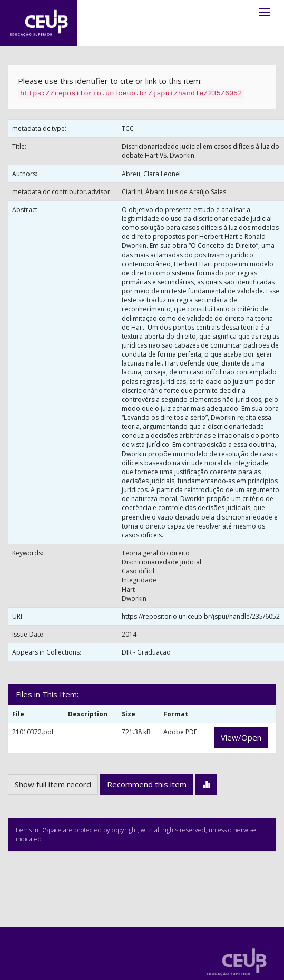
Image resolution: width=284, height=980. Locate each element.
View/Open (241, 737)
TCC (128, 128)
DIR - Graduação (146, 652)
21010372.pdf (33, 732)
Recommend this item (147, 784)
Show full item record (53, 784)
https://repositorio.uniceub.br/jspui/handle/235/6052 (201, 616)
